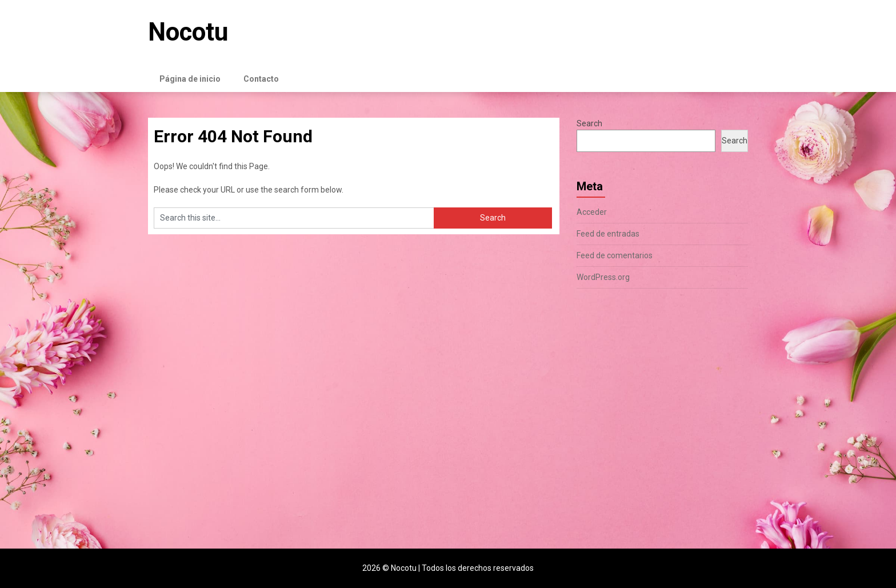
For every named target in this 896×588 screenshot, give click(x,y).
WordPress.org (603, 277)
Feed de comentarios (615, 255)
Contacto (261, 79)
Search (589, 123)
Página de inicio (190, 79)
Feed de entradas (608, 234)
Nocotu (188, 32)
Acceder (592, 212)
